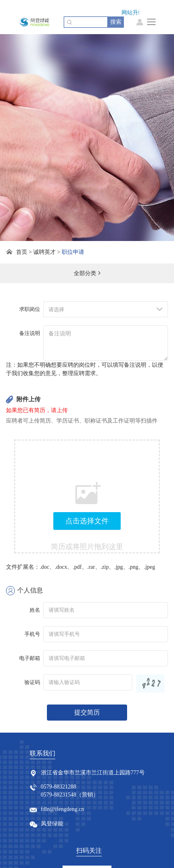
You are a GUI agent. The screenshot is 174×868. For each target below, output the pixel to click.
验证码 (32, 682)
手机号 (32, 634)
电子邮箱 (30, 658)
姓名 (35, 610)
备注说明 (30, 333)
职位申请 (73, 252)
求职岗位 (30, 309)
